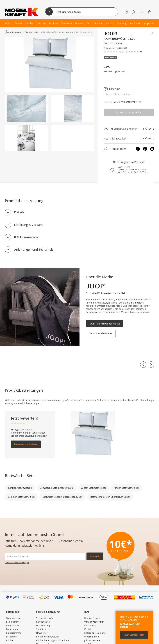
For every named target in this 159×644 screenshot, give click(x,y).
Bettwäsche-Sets (20, 476)
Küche (9, 640)
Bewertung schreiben (26, 444)
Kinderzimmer (14, 633)
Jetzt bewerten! (134, 52)
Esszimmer (12, 637)
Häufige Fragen (92, 618)
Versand (121, 71)
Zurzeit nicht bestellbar (129, 112)
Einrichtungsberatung (48, 637)
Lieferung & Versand (29, 225)
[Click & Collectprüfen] (129, 139)
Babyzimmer (13, 625)
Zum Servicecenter (134, 635)
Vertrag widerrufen (94, 622)
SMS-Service (43, 629)
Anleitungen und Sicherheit (34, 250)
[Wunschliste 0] (142, 12)
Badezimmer (13, 629)
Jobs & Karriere (92, 640)
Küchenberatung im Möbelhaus (53, 640)
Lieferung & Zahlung (95, 633)
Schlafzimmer (13, 622)
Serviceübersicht (45, 618)
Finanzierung (43, 625)
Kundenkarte (43, 622)
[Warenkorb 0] (150, 12)
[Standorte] (126, 12)
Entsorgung (90, 625)
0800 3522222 (124, 167)
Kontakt (88, 629)
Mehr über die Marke (101, 333)
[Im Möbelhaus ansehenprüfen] (129, 129)
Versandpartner (131, 102)
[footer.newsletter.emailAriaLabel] (45, 556)
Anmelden (95, 556)
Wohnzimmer (13, 618)
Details (19, 212)
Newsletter (42, 633)
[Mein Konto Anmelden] (134, 12)
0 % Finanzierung (26, 237)
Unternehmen (92, 637)
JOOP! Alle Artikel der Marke (104, 324)
